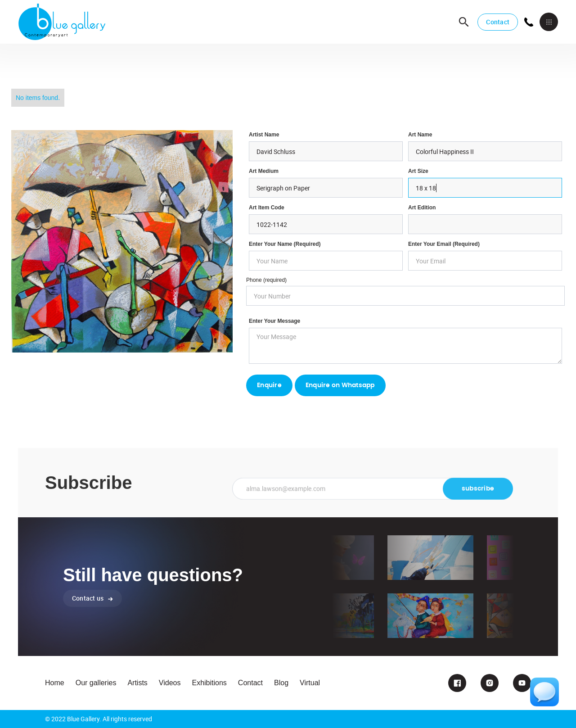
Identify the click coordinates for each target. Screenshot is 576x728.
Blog (281, 683)
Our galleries (96, 683)
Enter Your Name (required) (285, 244)
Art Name (420, 135)
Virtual (310, 683)
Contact (498, 22)
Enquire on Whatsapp (340, 385)
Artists (137, 683)
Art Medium (264, 171)
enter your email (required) (444, 244)
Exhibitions (209, 683)
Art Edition (422, 208)
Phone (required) (266, 280)
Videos (170, 683)
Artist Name (264, 135)
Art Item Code (267, 208)
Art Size (418, 171)
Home (55, 683)
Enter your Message (274, 321)
